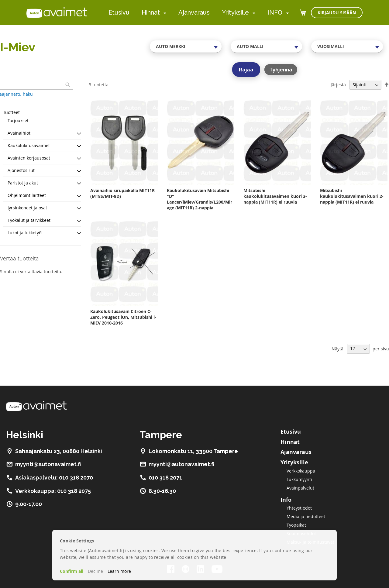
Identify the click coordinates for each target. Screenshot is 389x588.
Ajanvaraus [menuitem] (194, 12)
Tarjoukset (18, 120)
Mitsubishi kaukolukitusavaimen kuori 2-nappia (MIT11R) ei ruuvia (352, 196)
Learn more (119, 571)
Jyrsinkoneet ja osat (27, 208)
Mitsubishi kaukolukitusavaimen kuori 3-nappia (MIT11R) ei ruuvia (275, 196)
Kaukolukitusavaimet (29, 145)
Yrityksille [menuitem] (235, 12)
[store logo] (57, 12)
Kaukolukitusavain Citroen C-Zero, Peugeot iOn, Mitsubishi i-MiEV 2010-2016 (123, 317)
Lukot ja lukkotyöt (25, 233)
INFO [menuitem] (275, 12)
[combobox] (186, 46)
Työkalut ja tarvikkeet (29, 220)
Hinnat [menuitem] (151, 12)
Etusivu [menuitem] (119, 12)
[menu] (199, 13)
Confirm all (72, 571)
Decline (95, 571)
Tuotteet (11, 112)
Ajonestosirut (21, 170)
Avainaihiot (19, 133)
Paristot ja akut (23, 183)
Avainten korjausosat (29, 158)
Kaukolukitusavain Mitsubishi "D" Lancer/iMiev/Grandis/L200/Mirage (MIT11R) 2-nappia (200, 199)
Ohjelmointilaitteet (27, 195)
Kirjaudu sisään (337, 13)
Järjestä (338, 85)
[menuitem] (164, 13)
